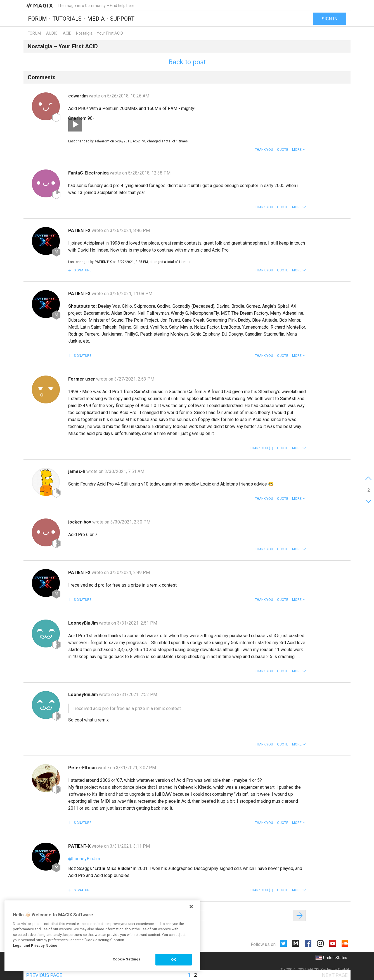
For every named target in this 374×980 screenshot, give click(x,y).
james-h (77, 471)
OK (173, 959)
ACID (67, 33)
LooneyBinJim (84, 623)
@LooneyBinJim (84, 859)
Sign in (330, 19)
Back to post (187, 62)
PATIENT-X (80, 230)
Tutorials (67, 19)
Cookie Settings (127, 959)
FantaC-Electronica (89, 173)
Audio (52, 33)
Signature (82, 270)
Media (96, 19)
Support (122, 19)
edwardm (79, 96)
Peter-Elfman (83, 768)
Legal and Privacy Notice (35, 946)
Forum (37, 19)
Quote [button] (283, 150)
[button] (299, 150)
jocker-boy (80, 522)
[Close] (191, 907)
